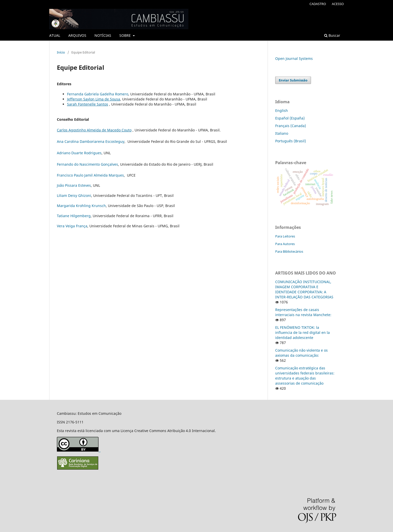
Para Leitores (285, 236)
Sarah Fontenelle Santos (88, 104)
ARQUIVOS (77, 35)
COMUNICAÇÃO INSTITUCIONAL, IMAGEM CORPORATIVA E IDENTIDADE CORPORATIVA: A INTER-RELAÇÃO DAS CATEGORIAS (304, 289)
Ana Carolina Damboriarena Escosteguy (91, 141)
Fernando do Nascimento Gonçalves (87, 164)
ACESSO (338, 4)
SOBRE (126, 35)
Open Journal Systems (294, 58)
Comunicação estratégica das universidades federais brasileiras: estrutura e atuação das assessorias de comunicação (305, 376)
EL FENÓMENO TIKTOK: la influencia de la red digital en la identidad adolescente (302, 332)
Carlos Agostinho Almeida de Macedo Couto (94, 130)
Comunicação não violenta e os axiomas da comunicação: (301, 353)
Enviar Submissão (293, 80)
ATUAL (55, 35)
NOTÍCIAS (103, 35)
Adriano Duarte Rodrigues (79, 153)
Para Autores (285, 244)
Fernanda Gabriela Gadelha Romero (98, 94)
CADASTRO (318, 4)
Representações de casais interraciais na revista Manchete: (303, 312)
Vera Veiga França (72, 226)
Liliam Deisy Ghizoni (74, 195)
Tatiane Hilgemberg (74, 216)
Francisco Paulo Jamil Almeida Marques (90, 175)
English (282, 110)
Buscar (332, 35)
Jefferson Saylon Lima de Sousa (94, 99)
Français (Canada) (291, 126)
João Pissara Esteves (74, 185)
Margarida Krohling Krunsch (81, 206)
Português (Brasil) (291, 141)
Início (61, 52)
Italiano (282, 133)
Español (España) (290, 118)
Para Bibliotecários (289, 251)
